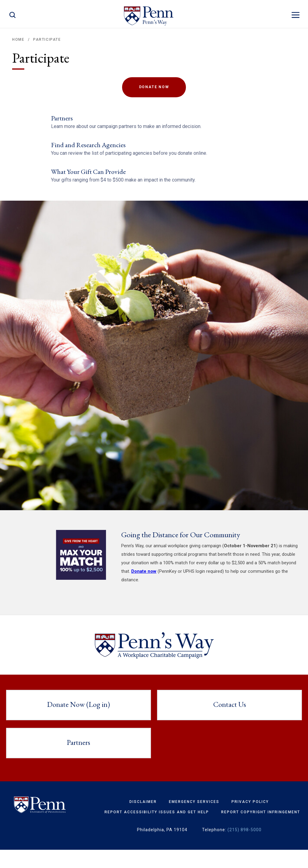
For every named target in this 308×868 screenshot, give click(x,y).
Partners (62, 118)
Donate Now (154, 87)
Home (18, 40)
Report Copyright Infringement (261, 830)
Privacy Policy (250, 820)
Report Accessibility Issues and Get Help (157, 830)
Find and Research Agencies (88, 151)
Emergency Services (194, 820)
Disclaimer (143, 820)
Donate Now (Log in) (79, 722)
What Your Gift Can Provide (88, 183)
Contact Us (230, 722)
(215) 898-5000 (245, 848)
